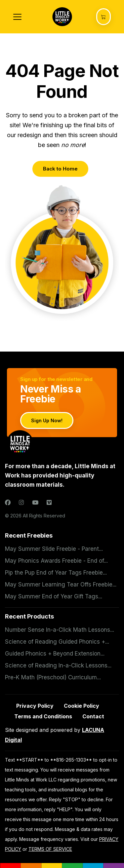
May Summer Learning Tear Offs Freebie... (61, 585)
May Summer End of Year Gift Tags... (54, 596)
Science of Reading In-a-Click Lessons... (58, 665)
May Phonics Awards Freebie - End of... (56, 561)
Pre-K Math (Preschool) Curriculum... (53, 677)
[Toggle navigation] (17, 17)
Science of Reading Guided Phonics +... (57, 642)
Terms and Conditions (43, 716)
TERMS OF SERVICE (50, 849)
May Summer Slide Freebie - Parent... (54, 549)
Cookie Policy (82, 706)
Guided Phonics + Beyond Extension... (55, 654)
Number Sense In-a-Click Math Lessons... (60, 630)
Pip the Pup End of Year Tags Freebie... (56, 573)
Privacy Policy (35, 706)
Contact (93, 716)
